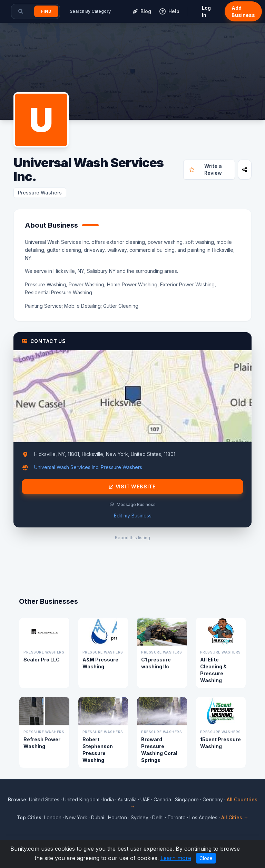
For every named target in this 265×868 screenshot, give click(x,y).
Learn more (176, 858)
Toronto (176, 817)
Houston (117, 817)
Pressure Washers (40, 193)
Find (46, 11)
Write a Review (206, 169)
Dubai (98, 817)
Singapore (187, 799)
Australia (127, 799)
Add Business (243, 11)
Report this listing (132, 538)
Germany (213, 799)
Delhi (158, 817)
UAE (145, 799)
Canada (162, 799)
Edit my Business (133, 516)
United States (44, 799)
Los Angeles (203, 817)
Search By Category (90, 11)
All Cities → (235, 817)
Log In (206, 11)
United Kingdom (81, 799)
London (53, 817)
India (109, 799)
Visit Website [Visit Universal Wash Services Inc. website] (132, 487)
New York (76, 817)
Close (206, 858)
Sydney (140, 817)
